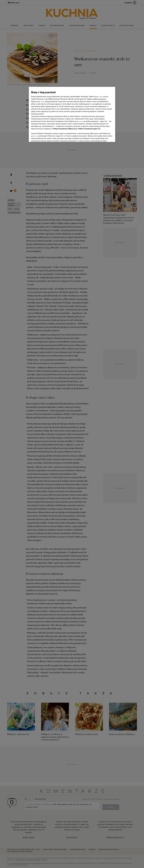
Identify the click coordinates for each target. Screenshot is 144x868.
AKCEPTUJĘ (105, 138)
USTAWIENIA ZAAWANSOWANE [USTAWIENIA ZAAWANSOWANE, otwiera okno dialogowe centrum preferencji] (46, 137)
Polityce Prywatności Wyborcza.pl (65, 129)
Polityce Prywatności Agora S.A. (89, 129)
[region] (72, 114)
